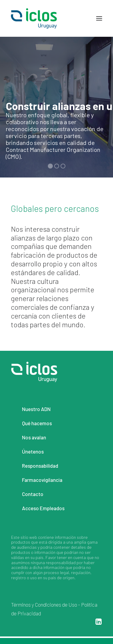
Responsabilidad (40, 466)
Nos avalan (34, 437)
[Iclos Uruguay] (34, 18)
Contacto (33, 494)
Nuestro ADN (36, 409)
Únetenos (33, 451)
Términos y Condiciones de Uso (44, 605)
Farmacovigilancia (42, 480)
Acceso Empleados (43, 508)
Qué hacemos (37, 423)
